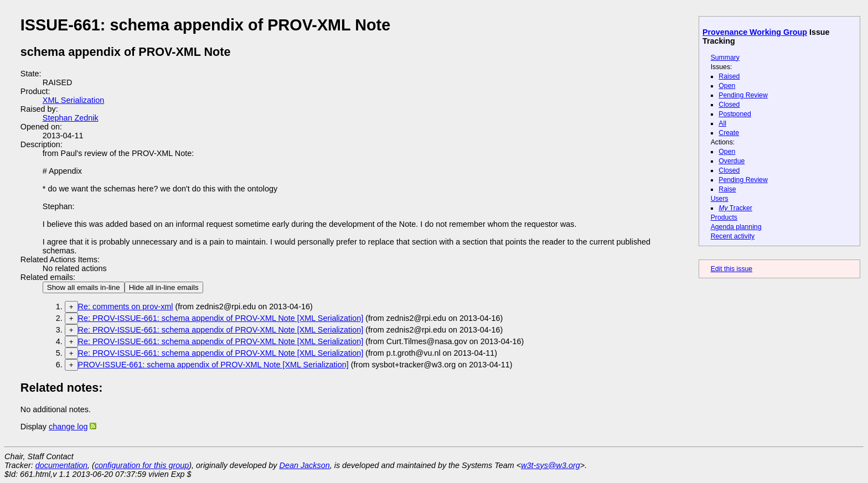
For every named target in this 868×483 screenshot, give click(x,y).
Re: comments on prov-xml (126, 307)
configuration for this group (142, 465)
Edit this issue (732, 269)
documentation (61, 465)
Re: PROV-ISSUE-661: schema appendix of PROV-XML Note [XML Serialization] (221, 318)
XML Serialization (73, 100)
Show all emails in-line (84, 287)
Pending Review (743, 95)
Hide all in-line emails (164, 287)
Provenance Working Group (755, 32)
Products (724, 217)
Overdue (732, 161)
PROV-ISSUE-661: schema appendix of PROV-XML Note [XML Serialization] (213, 365)
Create (729, 133)
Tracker (735, 208)
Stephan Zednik (71, 118)
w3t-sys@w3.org (551, 465)
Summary (725, 58)
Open (727, 86)
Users (720, 199)
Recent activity (733, 236)
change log (68, 427)
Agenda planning (736, 227)
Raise (727, 189)
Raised (729, 76)
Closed (729, 105)
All (722, 123)
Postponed (735, 114)
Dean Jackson (305, 465)
